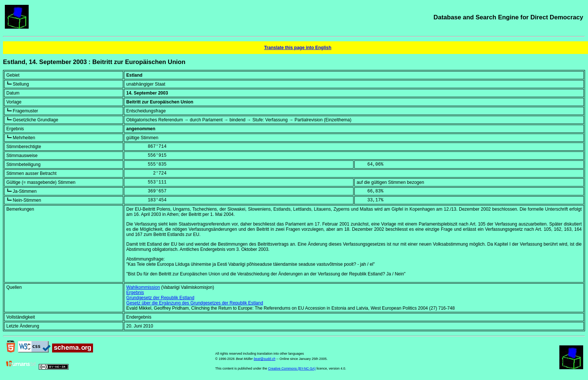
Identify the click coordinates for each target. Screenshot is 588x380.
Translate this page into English (298, 48)
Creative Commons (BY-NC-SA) (292, 368)
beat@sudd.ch (265, 359)
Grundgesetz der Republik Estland (160, 298)
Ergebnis (135, 293)
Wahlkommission (143, 287)
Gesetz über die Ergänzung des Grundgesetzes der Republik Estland (195, 303)
